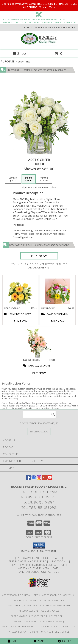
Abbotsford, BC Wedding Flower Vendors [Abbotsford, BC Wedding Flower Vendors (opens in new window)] (39, 600)
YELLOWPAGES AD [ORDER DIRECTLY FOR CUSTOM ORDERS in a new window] (28, 558)
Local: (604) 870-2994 (39, 502)
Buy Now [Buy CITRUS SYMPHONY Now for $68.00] (20, 321)
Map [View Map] (39, 641)
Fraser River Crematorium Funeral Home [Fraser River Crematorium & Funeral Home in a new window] (38, 565)
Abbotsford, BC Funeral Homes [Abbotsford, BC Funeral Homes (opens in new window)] (21, 595)
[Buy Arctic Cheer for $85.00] (39, 256)
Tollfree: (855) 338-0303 (39, 508)
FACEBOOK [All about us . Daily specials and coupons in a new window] (59, 561)
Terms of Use (62, 632)
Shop (19, 53)
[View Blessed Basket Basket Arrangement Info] (58, 291)
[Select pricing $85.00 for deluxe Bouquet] (29, 179)
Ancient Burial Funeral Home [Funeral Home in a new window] (39, 572)
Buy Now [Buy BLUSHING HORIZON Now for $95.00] (39, 373)
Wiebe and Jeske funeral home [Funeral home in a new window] (38, 568)
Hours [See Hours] (65, 641)
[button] (39, 546)
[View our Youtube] (50, 479)
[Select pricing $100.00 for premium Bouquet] (44, 179)
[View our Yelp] (44, 479)
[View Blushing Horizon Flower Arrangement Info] (39, 343)
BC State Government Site (55, 606)
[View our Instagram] (39, 479)
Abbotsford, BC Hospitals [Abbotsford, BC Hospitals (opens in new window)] (58, 595)
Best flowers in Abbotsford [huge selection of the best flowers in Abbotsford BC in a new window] (27, 561)
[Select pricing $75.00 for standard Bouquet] (13, 179)
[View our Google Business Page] (34, 479)
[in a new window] (49, 561)
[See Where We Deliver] (39, 432)
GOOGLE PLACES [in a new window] (52, 558)
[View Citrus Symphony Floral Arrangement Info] (20, 291)
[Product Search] (39, 414)
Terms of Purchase (40, 632)
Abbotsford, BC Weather (22, 606)
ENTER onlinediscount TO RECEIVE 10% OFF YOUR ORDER (40, 20)
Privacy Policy (17, 632)
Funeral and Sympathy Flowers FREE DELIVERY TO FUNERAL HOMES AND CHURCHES (39, 6)
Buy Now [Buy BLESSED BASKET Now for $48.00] (58, 321)
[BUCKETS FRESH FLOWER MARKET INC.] (39, 46)
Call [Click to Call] (13, 641)
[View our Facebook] (28, 479)
